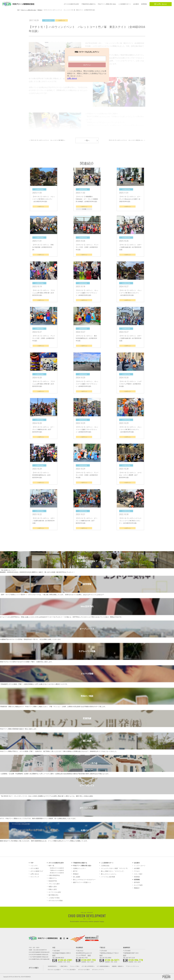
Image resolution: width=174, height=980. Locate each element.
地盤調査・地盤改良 (117, 966)
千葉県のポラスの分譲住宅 (57, 870)
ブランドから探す (54, 884)
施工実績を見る (53, 895)
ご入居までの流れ (54, 898)
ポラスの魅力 (35, 868)
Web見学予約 (53, 881)
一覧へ (87, 140)
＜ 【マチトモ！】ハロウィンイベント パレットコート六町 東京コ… (47, 140)
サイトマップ (35, 877)
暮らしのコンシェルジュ (109, 874)
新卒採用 (137, 882)
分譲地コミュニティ (79, 868)
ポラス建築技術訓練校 (103, 966)
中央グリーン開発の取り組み (82, 866)
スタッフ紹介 (138, 874)
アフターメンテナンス (132, 966)
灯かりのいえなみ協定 (54, 970)
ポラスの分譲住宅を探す (56, 863)
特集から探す (53, 889)
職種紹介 (137, 888)
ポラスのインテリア (97, 970)
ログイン (87, 65)
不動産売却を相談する (80, 863)
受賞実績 (137, 877)
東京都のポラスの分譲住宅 (57, 873)
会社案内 (137, 863)
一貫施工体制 (63, 966)
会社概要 (137, 868)
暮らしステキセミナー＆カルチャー (84, 880)
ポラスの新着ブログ (37, 871)
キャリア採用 (138, 885)
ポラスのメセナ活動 (83, 970)
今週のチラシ (53, 878)
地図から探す (53, 887)
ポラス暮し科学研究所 (87, 966)
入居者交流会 (105, 866)
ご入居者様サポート (107, 863)
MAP (54, 955)
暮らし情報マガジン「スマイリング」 (113, 871)
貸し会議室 (77, 877)
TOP (32, 863)
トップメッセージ (140, 866)
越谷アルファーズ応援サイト (82, 882)
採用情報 (137, 880)
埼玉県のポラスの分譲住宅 (57, 868)
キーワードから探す (55, 892)
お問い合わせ (161, 4)
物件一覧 (51, 866)
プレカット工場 (74, 966)
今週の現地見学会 (54, 875)
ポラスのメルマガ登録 (56, 901)
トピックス (34, 866)
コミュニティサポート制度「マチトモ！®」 (115, 868)
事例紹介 (76, 874)
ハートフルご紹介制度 (108, 877)
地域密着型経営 (52, 966)
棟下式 (75, 871)
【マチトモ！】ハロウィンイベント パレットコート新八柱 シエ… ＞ (127, 140)
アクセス (137, 871)
